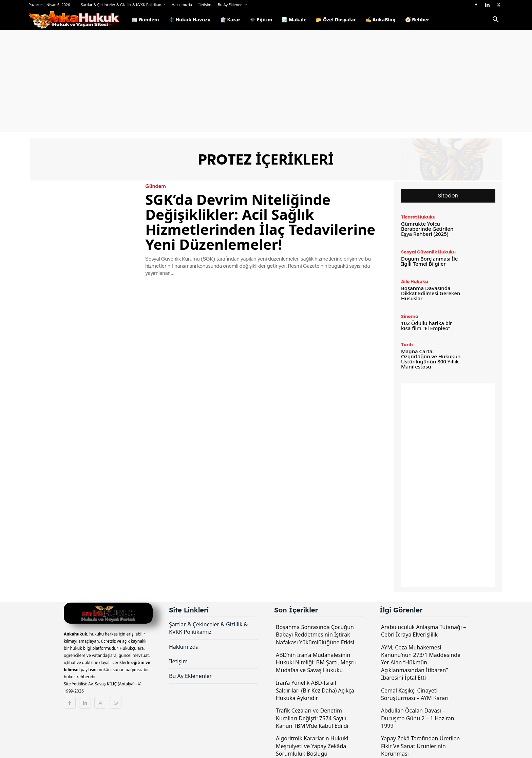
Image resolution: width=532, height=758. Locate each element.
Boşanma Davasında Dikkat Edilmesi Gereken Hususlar (431, 293)
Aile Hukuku (415, 281)
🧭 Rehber (417, 20)
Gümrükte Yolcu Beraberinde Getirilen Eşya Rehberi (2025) (427, 229)
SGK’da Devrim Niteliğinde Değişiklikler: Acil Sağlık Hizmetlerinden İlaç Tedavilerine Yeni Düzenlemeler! (260, 222)
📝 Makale (294, 20)
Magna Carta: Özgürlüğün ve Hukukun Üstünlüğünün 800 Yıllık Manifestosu (431, 359)
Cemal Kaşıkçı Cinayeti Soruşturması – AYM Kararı (415, 694)
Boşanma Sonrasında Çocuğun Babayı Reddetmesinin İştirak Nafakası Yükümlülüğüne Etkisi (315, 635)
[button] (495, 21)
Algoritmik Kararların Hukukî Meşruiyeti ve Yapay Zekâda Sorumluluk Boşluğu (312, 746)
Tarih (407, 345)
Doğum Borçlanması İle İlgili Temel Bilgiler (429, 261)
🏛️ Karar (230, 20)
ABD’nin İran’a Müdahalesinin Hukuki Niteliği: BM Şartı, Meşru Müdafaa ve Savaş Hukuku (316, 662)
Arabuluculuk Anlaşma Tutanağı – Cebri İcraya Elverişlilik (423, 631)
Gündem (156, 186)
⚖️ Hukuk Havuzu (190, 20)
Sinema (410, 316)
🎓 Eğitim (261, 20)
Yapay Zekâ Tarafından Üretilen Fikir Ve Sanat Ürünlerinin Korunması (420, 746)
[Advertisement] (266, 81)
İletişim (205, 5)
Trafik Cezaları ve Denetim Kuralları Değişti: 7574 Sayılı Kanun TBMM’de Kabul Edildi (312, 718)
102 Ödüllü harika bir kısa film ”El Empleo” (426, 326)
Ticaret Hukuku (418, 217)
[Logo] (78, 20)
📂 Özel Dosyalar (336, 20)
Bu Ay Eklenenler (233, 5)
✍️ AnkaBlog (381, 20)
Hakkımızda (182, 5)
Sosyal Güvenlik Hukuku (428, 252)
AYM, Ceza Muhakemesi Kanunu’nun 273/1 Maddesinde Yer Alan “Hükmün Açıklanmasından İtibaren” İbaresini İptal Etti (421, 663)
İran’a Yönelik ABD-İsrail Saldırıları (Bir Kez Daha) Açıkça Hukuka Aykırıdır (315, 690)
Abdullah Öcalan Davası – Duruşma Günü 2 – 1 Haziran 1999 (418, 718)
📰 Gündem (145, 20)
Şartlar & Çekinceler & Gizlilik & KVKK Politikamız (123, 5)
